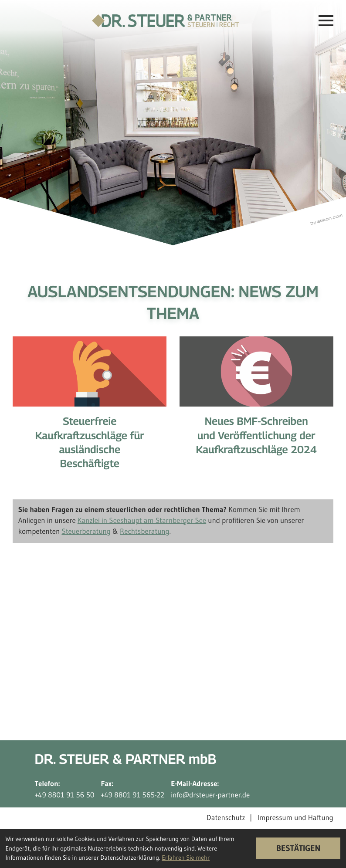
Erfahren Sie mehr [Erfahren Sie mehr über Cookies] (186, 858)
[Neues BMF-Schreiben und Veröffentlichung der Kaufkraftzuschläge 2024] (256, 402)
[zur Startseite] (165, 21)
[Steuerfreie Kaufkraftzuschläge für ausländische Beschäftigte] (90, 410)
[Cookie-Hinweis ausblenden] (299, 848)
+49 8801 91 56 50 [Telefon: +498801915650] (64, 795)
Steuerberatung (86, 532)
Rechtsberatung (145, 532)
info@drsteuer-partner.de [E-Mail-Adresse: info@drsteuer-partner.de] (210, 795)
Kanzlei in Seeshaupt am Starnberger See (142, 521)
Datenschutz (226, 818)
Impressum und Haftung (295, 818)
